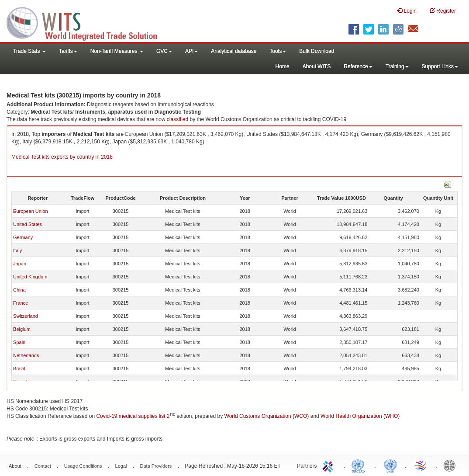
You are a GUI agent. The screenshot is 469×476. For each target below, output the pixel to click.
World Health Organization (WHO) (360, 416)
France (21, 303)
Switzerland (26, 316)
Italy (17, 250)
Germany (23, 237)
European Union (31, 211)
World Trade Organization (421, 465)
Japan (20, 264)
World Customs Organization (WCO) (267, 416)
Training (397, 66)
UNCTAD (360, 465)
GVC (164, 51)
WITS (87, 22)
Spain (19, 342)
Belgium (22, 329)
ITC (329, 465)
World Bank (452, 465)
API (191, 51)
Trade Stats (29, 51)
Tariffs (68, 51)
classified (178, 119)
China (19, 290)
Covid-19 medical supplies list (131, 416)
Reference (358, 66)
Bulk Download (317, 51)
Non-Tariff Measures (117, 51)
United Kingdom (30, 277)
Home (283, 66)
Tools (278, 51)
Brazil (19, 368)
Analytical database (234, 51)
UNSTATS (390, 465)
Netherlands (26, 355)
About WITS (317, 66)
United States (28, 224)
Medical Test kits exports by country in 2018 (62, 157)
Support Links (440, 66)
